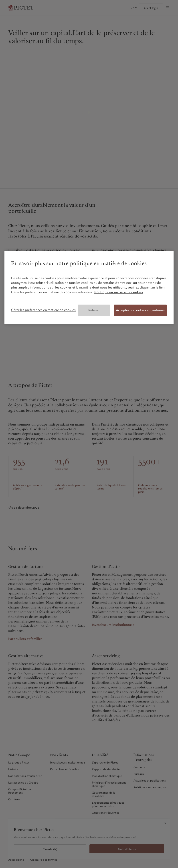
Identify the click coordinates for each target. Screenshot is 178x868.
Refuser (94, 310)
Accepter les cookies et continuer (140, 310)
